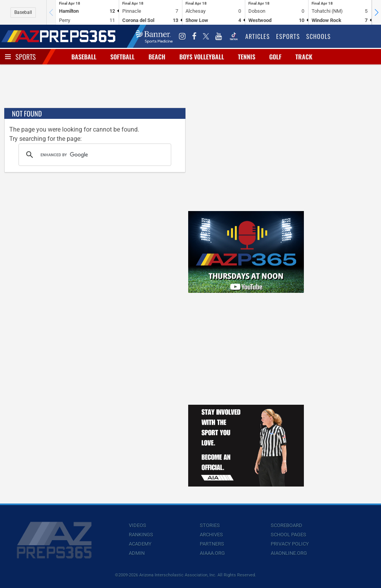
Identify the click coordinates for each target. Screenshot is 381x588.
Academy (140, 544)
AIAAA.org (212, 553)
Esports (288, 36)
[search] (94, 155)
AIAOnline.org (289, 553)
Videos (137, 525)
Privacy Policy (290, 544)
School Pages (288, 535)
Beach (157, 57)
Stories (210, 525)
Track (304, 57)
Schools (319, 36)
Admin (137, 553)
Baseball (23, 12)
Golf (275, 57)
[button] (376, 12)
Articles (258, 36)
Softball (122, 57)
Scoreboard (287, 525)
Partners (212, 544)
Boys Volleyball (202, 57)
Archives (211, 535)
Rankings (141, 535)
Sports (26, 57)
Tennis (247, 57)
